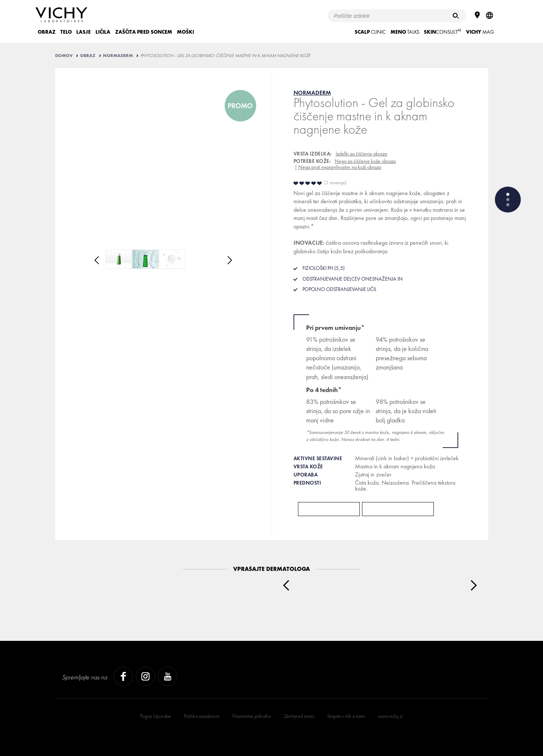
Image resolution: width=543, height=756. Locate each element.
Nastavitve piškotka (252, 716)
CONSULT (443, 31)
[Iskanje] (456, 16)
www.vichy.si (390, 716)
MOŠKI (185, 32)
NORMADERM (118, 56)
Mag (480, 32)
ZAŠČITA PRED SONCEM (144, 32)
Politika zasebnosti (202, 716)
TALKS (405, 32)
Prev (288, 585)
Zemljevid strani (299, 716)
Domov (64, 56)
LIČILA (103, 32)
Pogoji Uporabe (156, 716)
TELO (66, 32)
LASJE (83, 32)
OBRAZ (47, 32)
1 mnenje (335, 183)
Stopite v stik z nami (346, 716)
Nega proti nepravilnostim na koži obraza (340, 167)
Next (471, 585)
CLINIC (370, 32)
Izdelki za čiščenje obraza (361, 154)
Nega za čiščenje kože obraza (365, 161)
